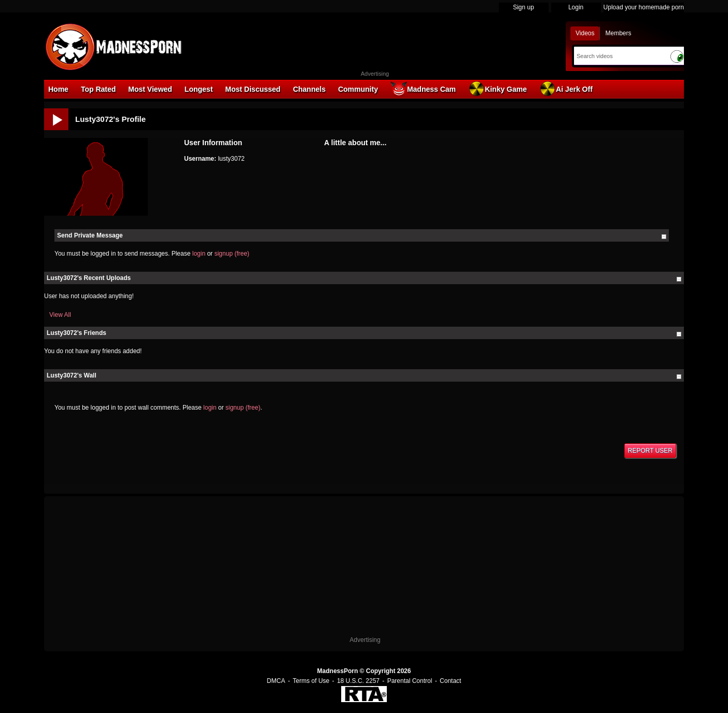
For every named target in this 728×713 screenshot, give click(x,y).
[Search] (619, 56)
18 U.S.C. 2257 (358, 681)
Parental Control (410, 681)
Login (576, 7)
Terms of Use (311, 681)
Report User (650, 451)
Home (58, 89)
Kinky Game (498, 89)
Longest (199, 89)
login (199, 254)
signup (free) (232, 254)
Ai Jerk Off (566, 89)
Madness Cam (423, 89)
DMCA (276, 681)
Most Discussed (253, 89)
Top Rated (98, 89)
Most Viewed (150, 89)
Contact (450, 681)
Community (358, 89)
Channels (309, 89)
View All (60, 315)
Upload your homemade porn (644, 7)
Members (618, 33)
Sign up (523, 7)
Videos (585, 33)
